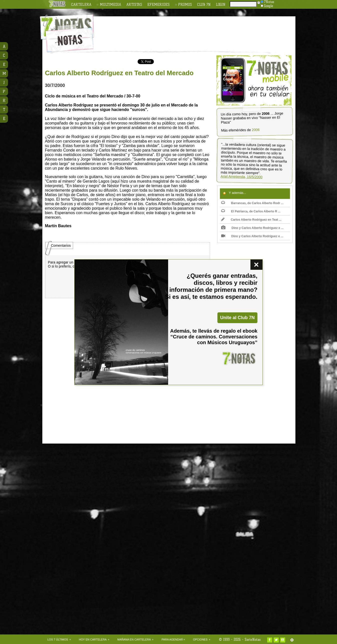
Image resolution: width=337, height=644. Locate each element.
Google (267, 6)
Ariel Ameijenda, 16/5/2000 (241, 177)
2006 (256, 130)
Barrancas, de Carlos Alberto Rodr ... (252, 203)
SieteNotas (253, 639)
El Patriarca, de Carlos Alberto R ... (251, 211)
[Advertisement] (201, 30)
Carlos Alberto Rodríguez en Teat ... (251, 220)
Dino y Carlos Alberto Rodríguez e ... (252, 228)
